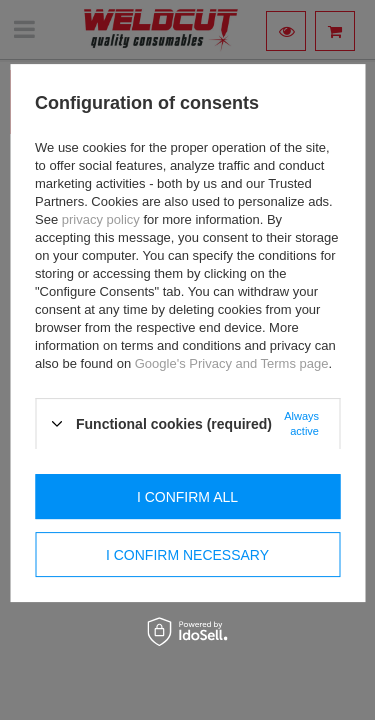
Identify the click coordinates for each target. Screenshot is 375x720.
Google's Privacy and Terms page (232, 363)
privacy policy (101, 219)
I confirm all (187, 497)
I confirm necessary (187, 555)
